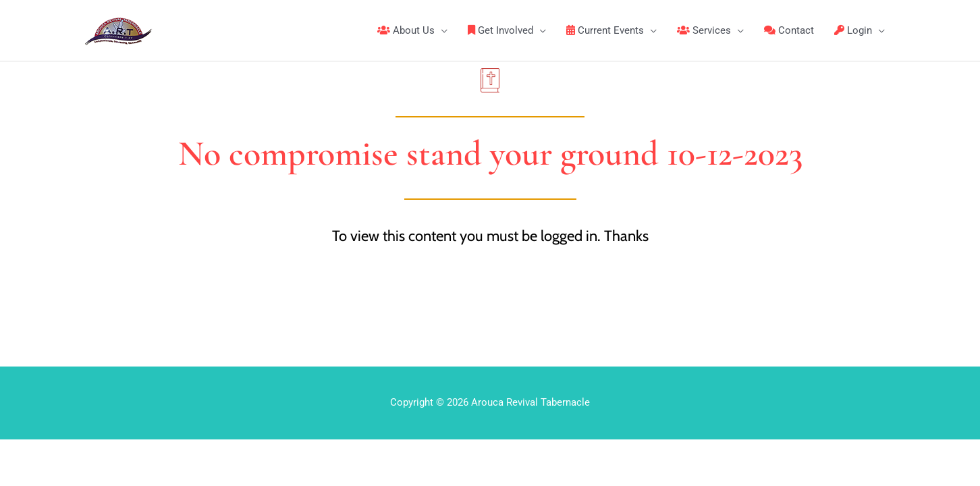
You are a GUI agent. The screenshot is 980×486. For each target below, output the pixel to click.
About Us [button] (406, 30)
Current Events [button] (605, 30)
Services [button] (704, 30)
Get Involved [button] (500, 30)
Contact (789, 30)
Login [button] (853, 30)
